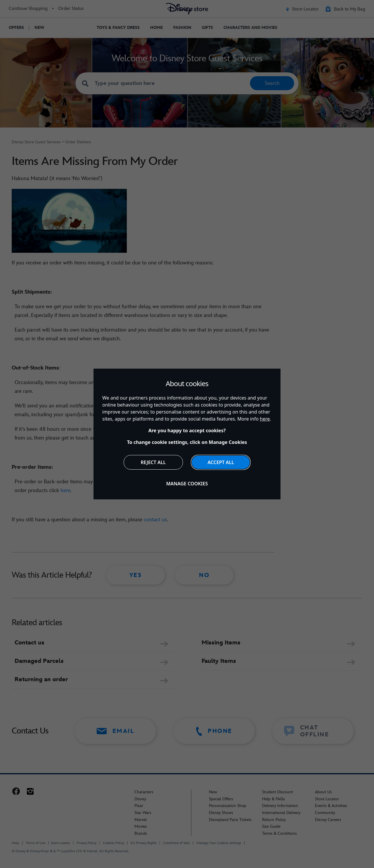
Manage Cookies (187, 484)
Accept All (221, 462)
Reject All (153, 462)
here (265, 419)
